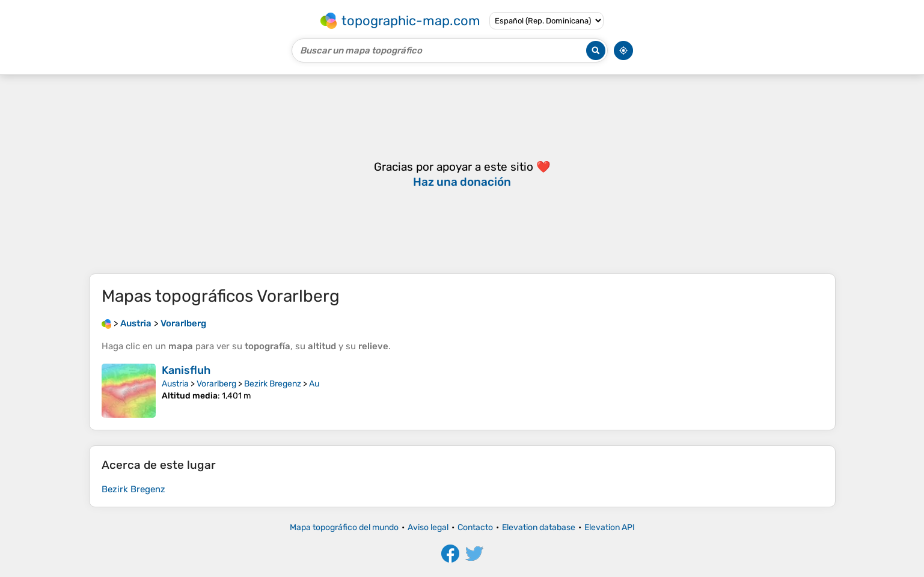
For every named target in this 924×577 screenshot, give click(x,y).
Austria (175, 384)
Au (314, 384)
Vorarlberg (216, 384)
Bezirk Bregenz (273, 384)
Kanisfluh (186, 370)
